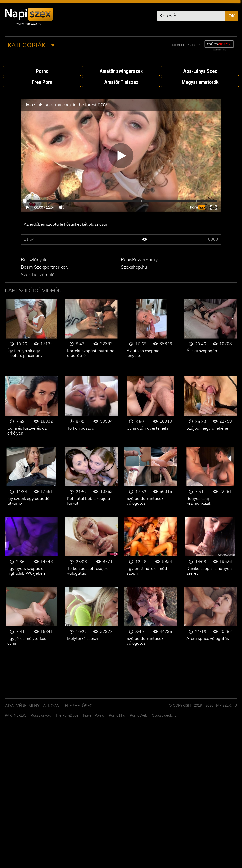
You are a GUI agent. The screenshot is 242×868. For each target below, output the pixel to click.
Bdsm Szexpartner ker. (44, 267)
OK (232, 16)
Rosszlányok (34, 260)
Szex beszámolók (39, 275)
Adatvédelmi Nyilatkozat (33, 706)
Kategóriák (31, 45)
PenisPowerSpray (139, 260)
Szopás (31, 330)
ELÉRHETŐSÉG (79, 706)
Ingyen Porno (94, 716)
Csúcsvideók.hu (164, 716)
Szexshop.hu (134, 267)
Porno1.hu (117, 716)
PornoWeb (139, 716)
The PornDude (67, 716)
